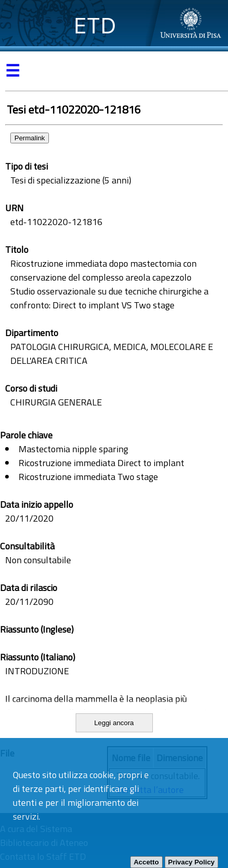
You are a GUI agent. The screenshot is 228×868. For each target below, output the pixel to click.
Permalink (30, 138)
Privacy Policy (191, 862)
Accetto (146, 862)
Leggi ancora (114, 723)
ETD (95, 25)
